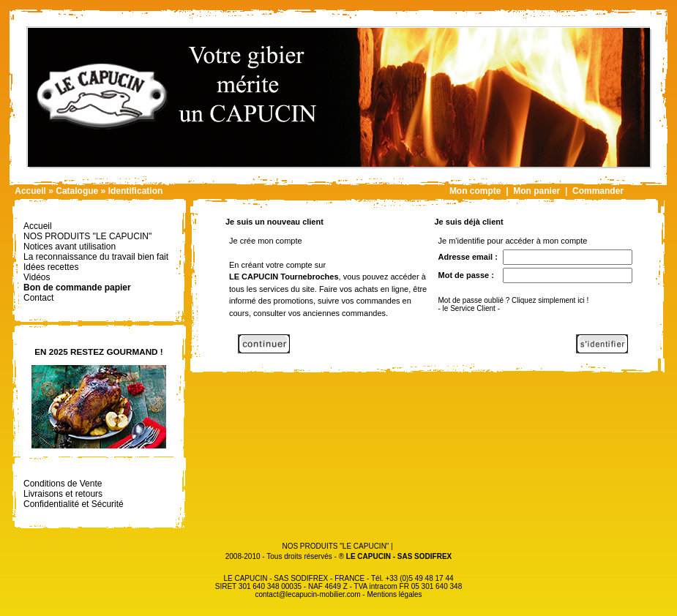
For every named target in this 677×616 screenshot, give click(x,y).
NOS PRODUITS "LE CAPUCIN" (335, 546)
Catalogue (77, 191)
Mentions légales (394, 594)
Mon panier (536, 191)
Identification (136, 191)
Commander (598, 191)
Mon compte (475, 191)
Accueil (30, 191)
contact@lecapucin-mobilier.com (307, 594)
